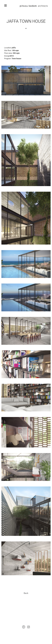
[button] (26, 593)
